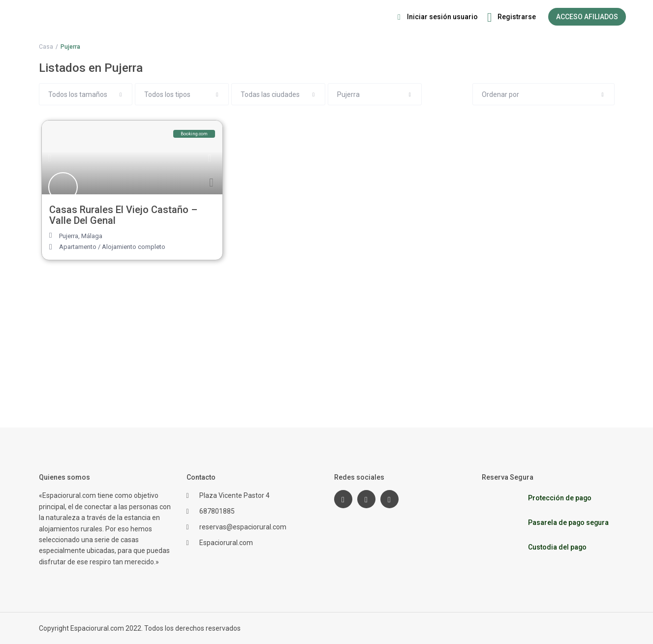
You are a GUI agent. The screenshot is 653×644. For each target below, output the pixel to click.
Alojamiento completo (134, 247)
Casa (46, 47)
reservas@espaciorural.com (243, 527)
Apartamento (78, 247)
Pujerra (69, 236)
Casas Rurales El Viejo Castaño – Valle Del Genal (123, 215)
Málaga (92, 236)
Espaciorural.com (226, 543)
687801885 (217, 511)
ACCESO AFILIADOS (587, 17)
